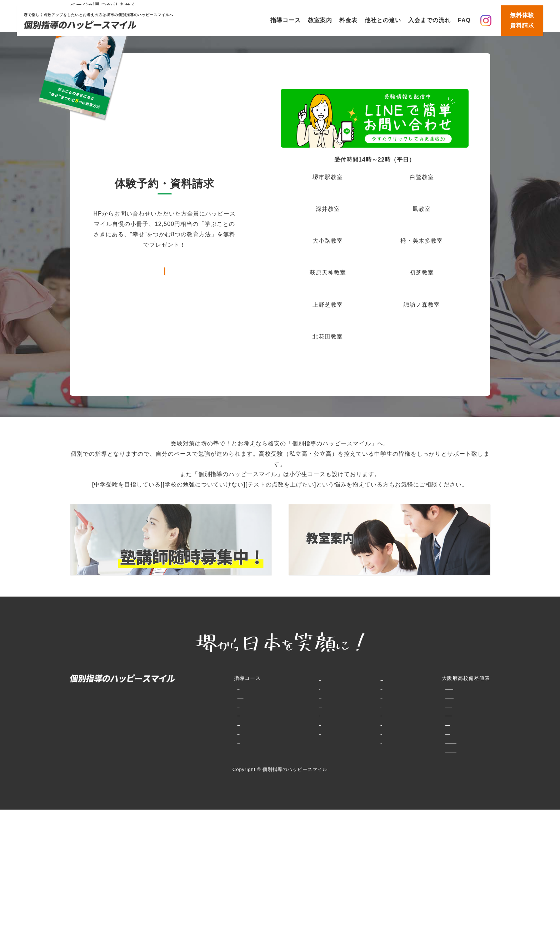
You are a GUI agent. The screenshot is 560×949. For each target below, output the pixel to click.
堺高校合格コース (196, 723)
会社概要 (316, 750)
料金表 (348, 20)
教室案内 (320, 20)
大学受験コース (193, 750)
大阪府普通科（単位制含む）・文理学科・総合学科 (412, 696)
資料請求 (316, 732)
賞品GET (316, 705)
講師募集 (316, 741)
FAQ (464, 20)
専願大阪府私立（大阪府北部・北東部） (398, 714)
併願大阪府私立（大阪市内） (385, 723)
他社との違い (383, 20)
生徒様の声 (277, 732)
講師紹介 (274, 741)
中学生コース (191, 714)
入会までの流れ (429, 20)
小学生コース (191, 687)
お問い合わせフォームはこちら (165, 269)
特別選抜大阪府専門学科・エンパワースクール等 (409, 687)
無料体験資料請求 (522, 20)
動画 (310, 714)
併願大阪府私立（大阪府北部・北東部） (398, 705)
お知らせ (316, 723)
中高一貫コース (193, 732)
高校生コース (191, 741)
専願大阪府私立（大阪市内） (385, 732)
